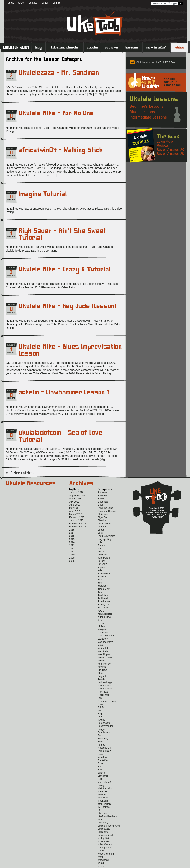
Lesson (101, 623)
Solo (100, 767)
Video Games (105, 844)
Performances (105, 689)
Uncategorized (105, 835)
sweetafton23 (104, 782)
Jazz (100, 592)
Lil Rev (101, 626)
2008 (72, 561)
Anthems (102, 492)
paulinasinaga (105, 682)
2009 (72, 558)
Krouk (101, 620)
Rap (100, 717)
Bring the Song (105, 508)
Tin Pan (102, 795)
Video (180, 47)
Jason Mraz (104, 589)
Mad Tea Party (105, 642)
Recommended (105, 726)
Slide (100, 763)
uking (100, 820)
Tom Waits (103, 798)
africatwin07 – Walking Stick (61, 150)
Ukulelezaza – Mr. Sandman (59, 73)
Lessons (132, 47)
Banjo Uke (103, 496)
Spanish (102, 773)
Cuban (101, 530)
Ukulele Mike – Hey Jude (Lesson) (67, 306)
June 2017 (75, 505)
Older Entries (22, 473)
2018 (72, 530)
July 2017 (74, 502)
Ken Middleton (105, 614)
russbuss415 (104, 748)
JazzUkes (103, 595)
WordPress (162, 513)
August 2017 (76, 499)
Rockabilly (103, 739)
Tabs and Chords (65, 47)
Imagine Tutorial (43, 194)
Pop (100, 698)
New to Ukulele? (156, 47)
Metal (100, 645)
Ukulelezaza (104, 829)
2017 (72, 533)
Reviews (112, 47)
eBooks (92, 47)
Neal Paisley (104, 664)
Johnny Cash (104, 605)
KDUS (101, 611)
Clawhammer (104, 524)
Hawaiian (102, 555)
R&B (100, 710)
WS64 (101, 863)
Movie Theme (105, 658)
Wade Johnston (106, 854)
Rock (100, 735)
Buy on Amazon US (170, 154)
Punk (100, 704)
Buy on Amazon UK (170, 150)
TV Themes (104, 807)
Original (102, 676)
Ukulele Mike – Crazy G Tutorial (64, 269)
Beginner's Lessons (146, 106)
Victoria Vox (104, 841)
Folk (100, 542)
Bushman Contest (107, 511)
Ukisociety (103, 823)
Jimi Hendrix (104, 598)
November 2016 (78, 527)
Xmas (101, 866)
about (11, 3)
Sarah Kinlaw (104, 751)
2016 (72, 536)
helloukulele (104, 558)
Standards (103, 776)
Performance (104, 686)
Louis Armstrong (106, 636)
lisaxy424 (102, 629)
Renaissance (104, 732)
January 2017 (76, 520)
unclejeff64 (103, 838)
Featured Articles (106, 536)
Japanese (103, 586)
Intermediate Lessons (148, 117)
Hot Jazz (102, 564)
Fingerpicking (104, 539)
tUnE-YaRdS (104, 804)
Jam (100, 583)
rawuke (101, 720)
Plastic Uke (103, 695)
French (101, 545)
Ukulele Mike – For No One (56, 113)
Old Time (102, 670)
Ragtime (102, 714)
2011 (72, 552)
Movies (101, 661)
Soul (100, 770)
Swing (101, 785)
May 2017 (74, 508)
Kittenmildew (104, 617)
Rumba (101, 745)
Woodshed (103, 860)
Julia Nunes (104, 608)
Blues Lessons (142, 112)
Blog (38, 47)
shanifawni (103, 757)
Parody (101, 679)
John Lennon (104, 601)
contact (57, 3)
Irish (100, 580)
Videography (104, 848)
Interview (102, 577)
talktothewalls (105, 788)
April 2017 (75, 511)
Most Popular (104, 654)
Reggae (102, 729)
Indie (100, 570)
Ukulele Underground (109, 826)
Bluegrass (103, 502)
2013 (72, 545)
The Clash (103, 791)
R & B (101, 707)
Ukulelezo (103, 832)
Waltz (100, 857)
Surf (100, 779)
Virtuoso (102, 851)
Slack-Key (103, 760)
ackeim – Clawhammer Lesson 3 (64, 392)
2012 (72, 548)
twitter (21, 3)
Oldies (101, 673)
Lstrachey (103, 639)
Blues (100, 505)
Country (102, 527)
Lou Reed (103, 633)
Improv (101, 567)
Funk (100, 548)
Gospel (101, 552)
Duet (100, 533)
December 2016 (78, 524)
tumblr (45, 3)
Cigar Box (103, 517)
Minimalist (103, 648)
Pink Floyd (103, 692)
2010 (72, 555)
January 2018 (76, 492)
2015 (72, 539)
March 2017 (75, 514)
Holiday (101, 561)
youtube (33, 3)
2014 (72, 542)
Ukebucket (103, 813)
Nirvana (102, 667)
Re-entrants (104, 723)
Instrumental (104, 573)
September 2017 (78, 496)
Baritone (102, 499)
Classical (102, 520)
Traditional (103, 801)
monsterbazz (104, 651)
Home (16, 47)
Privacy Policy (157, 517)
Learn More (165, 141)
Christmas (103, 514)
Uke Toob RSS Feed (165, 62)
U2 (99, 810)
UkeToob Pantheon (107, 816)
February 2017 (77, 517)
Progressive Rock (107, 701)
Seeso (101, 754)
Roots (101, 742)
